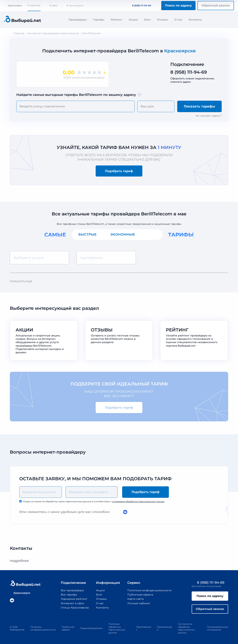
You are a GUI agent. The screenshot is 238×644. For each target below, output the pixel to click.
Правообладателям (91, 628)
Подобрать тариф (119, 171)
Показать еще (23, 281)
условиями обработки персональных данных (138, 501)
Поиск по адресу (178, 5)
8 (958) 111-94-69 (139, 5)
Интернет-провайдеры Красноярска (53, 33)
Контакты (195, 20)
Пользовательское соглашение (218, 628)
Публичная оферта (140, 595)
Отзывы (163, 20)
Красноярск (13, 5)
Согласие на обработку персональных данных (186, 628)
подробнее (21, 561)
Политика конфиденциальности (149, 590)
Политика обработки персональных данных (117, 628)
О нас (178, 20)
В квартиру (34, 5)
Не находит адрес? (209, 116)
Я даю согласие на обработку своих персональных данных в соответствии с (94, 501)
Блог (147, 20)
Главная (19, 33)
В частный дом (75, 5)
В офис (54, 5)
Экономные (123, 234)
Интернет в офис (73, 603)
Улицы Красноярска (75, 608)
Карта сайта (135, 599)
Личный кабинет (139, 603)
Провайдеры (78, 20)
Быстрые (87, 234)
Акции (133, 20)
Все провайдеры (72, 590)
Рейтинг (116, 20)
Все (152, 234)
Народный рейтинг (74, 599)
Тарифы (99, 20)
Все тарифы (69, 595)
